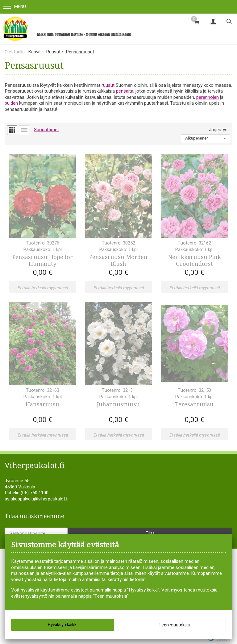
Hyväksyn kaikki (63, 625)
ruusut (109, 85)
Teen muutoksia (174, 625)
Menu (15, 7)
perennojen (208, 97)
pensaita (125, 91)
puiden (11, 103)
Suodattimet (46, 130)
